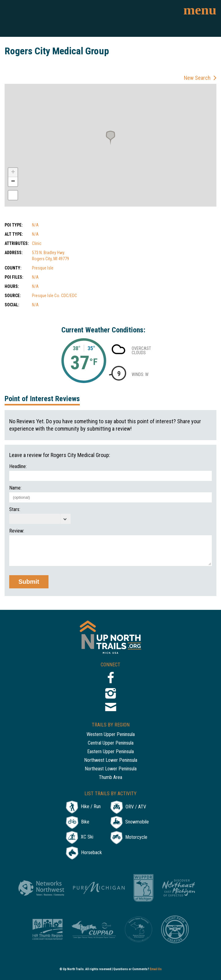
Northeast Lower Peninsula (111, 769)
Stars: (15, 509)
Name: (15, 488)
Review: (17, 531)
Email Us (156, 969)
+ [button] (13, 172)
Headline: (18, 467)
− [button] (13, 182)
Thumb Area (110, 778)
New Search (197, 78)
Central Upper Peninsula (111, 743)
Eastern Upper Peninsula (110, 752)
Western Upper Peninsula (111, 735)
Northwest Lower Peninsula (111, 760)
